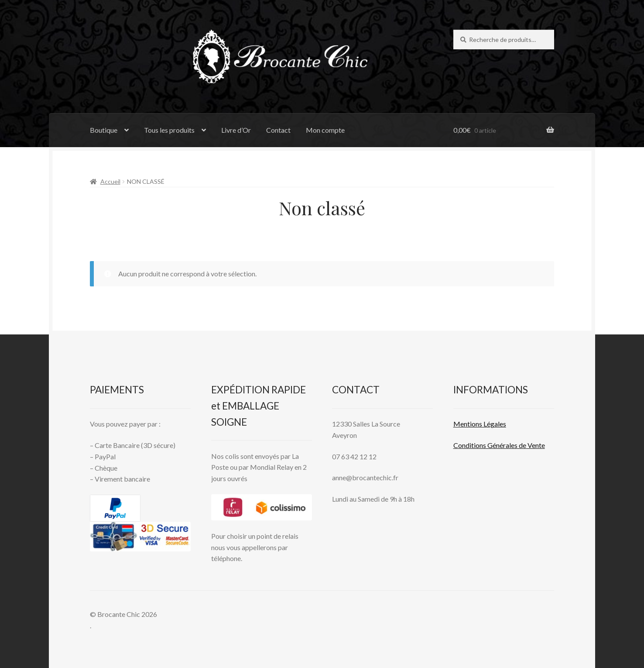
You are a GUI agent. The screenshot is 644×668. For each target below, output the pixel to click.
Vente (536, 445)
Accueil (110, 181)
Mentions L (480, 424)
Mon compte (325, 130)
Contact (278, 130)
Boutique (104, 130)
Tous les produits (169, 130)
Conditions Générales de (490, 445)
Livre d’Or (236, 130)
